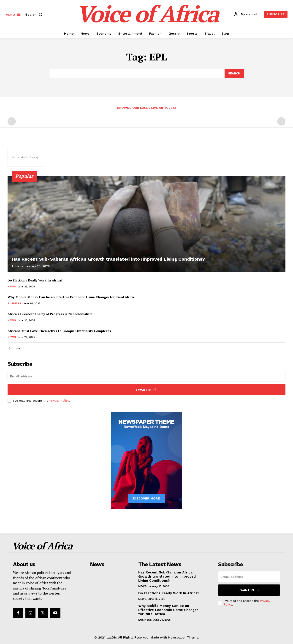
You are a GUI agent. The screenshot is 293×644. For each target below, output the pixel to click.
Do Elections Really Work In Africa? (35, 280)
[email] (146, 376)
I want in (147, 390)
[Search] (234, 74)
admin (16, 266)
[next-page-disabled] (281, 121)
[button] (35, 14)
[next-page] (18, 349)
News (12, 287)
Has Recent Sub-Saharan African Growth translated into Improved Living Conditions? (108, 259)
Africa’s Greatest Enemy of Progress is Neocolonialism (50, 314)
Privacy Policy (59, 401)
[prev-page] (12, 121)
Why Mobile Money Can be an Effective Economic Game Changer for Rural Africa (71, 297)
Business (14, 303)
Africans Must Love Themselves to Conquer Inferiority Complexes (59, 331)
